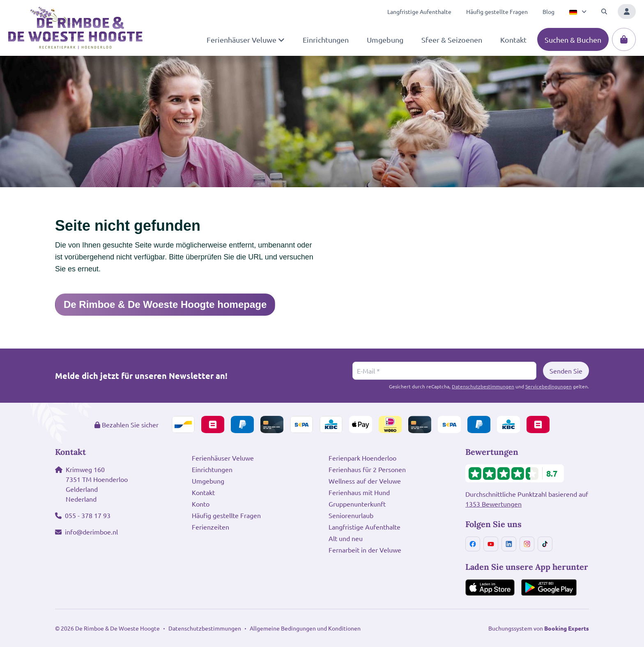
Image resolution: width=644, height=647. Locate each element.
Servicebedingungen (549, 386)
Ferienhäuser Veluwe (223, 458)
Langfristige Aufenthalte (365, 527)
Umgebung (208, 481)
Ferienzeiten (210, 527)
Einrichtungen (212, 469)
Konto (201, 504)
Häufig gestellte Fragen (226, 515)
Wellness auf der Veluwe (365, 481)
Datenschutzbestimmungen (483, 386)
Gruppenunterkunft (357, 504)
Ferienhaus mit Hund (359, 492)
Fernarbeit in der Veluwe (365, 550)
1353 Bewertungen (493, 504)
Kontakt (203, 492)
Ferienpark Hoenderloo (362, 458)
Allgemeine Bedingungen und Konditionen (305, 628)
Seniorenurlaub (351, 515)
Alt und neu (346, 538)
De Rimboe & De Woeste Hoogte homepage (165, 304)
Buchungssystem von (539, 628)
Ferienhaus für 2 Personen (367, 469)
